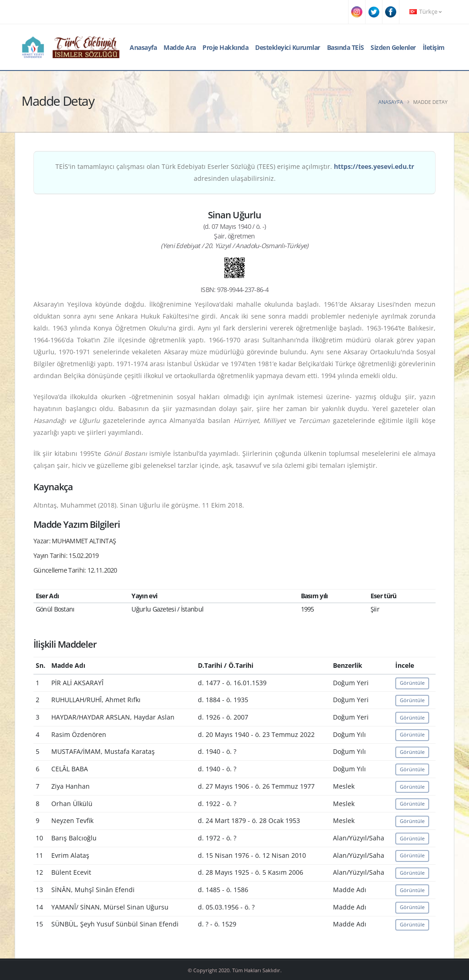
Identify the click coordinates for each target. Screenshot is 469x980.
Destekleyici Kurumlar (288, 47)
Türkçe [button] (425, 12)
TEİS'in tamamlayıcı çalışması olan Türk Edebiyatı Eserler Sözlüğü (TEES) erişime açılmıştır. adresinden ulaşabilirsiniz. (235, 172)
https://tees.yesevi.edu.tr (374, 166)
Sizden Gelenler (393, 47)
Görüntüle (412, 683)
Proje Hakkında (225, 47)
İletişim (434, 47)
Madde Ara (180, 47)
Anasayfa (143, 47)
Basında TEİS (346, 47)
